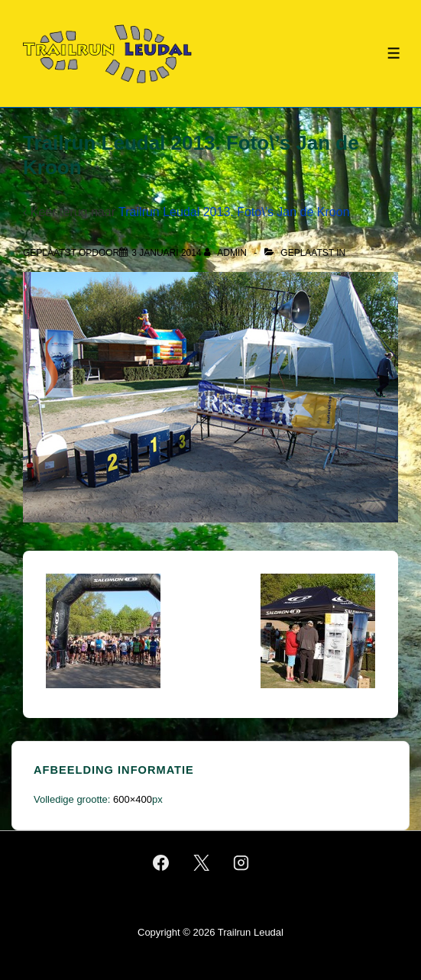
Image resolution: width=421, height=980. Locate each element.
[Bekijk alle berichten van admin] (227, 253)
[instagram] (241, 862)
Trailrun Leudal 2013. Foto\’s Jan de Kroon (234, 212)
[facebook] (160, 862)
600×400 (133, 799)
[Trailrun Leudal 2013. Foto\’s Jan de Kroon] (166, 253)
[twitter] (201, 862)
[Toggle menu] (394, 53)
